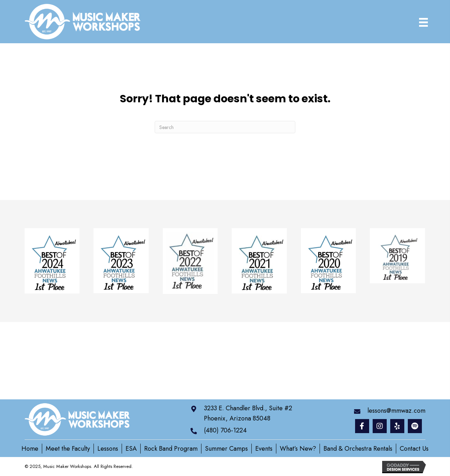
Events (264, 449)
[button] (362, 426)
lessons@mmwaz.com (396, 411)
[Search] (225, 127)
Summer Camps (226, 449)
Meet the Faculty (68, 449)
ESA (131, 449)
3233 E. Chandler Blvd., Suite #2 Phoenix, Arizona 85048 (248, 413)
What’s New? (298, 449)
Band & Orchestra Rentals (358, 449)
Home (30, 449)
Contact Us (414, 449)
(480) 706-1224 (225, 430)
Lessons (108, 449)
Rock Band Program (171, 449)
